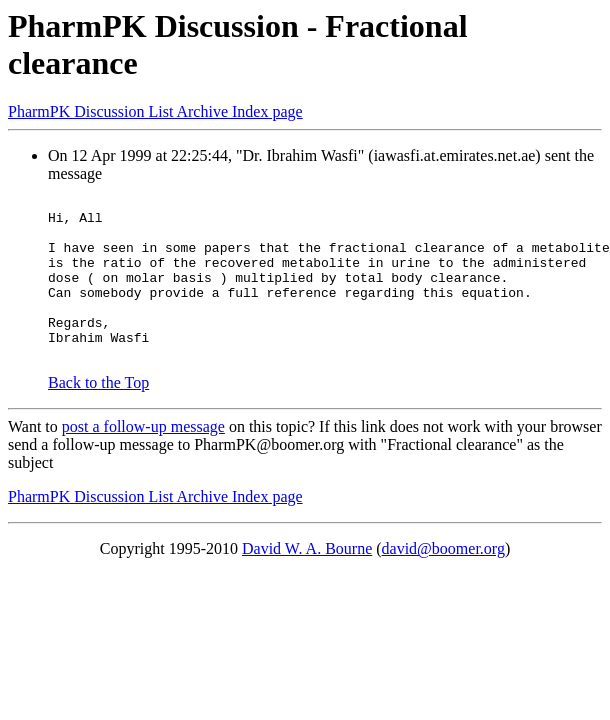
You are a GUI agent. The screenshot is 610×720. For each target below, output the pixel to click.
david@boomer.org (443, 581)
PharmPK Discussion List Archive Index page (155, 111)
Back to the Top (98, 415)
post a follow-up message (143, 459)
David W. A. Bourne (307, 581)
